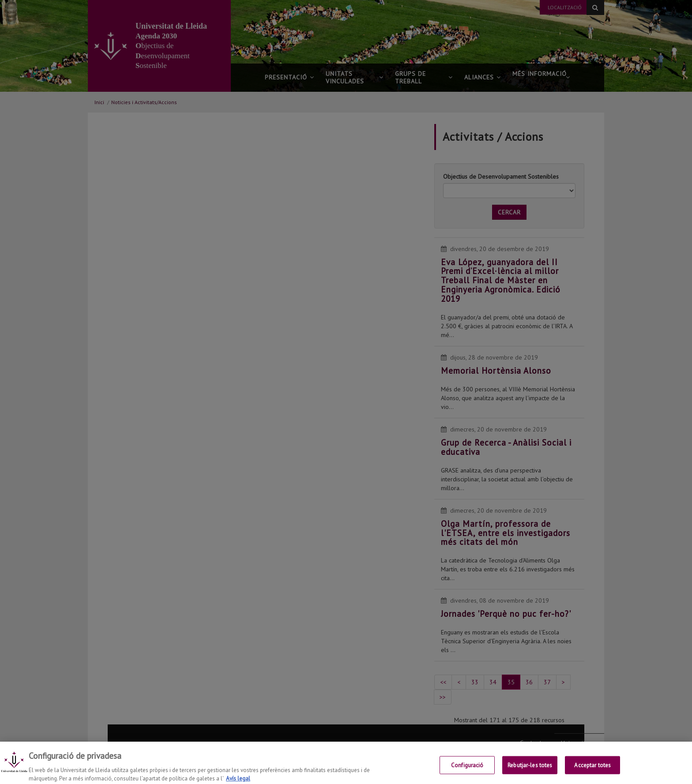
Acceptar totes (592, 772)
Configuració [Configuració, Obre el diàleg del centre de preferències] (467, 772)
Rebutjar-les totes (530, 772)
